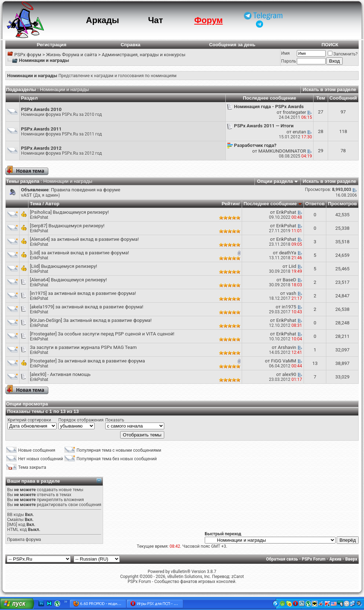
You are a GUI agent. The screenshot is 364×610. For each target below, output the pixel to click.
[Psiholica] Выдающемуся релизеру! (69, 212)
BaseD (289, 280)
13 (315, 363)
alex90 (289, 374)
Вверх (351, 559)
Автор (52, 204)
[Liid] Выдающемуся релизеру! (63, 266)
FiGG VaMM (283, 361)
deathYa (288, 253)
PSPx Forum (314, 559)
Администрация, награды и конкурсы (143, 55)
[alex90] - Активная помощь (60, 374)
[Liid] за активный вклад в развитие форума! (79, 253)
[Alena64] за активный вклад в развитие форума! (84, 239)
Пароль (289, 61)
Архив (335, 559)
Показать (115, 420)
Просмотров (342, 204)
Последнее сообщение (270, 204)
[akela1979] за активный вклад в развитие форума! (87, 307)
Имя (285, 53)
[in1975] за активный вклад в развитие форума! (83, 293)
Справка (130, 45)
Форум (208, 20)
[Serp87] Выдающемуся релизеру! (67, 226)
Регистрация (51, 45)
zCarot (238, 577)
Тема (36, 204)
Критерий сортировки (29, 420)
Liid (292, 266)
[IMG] (12, 525)
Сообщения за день (232, 45)
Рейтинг (231, 204)
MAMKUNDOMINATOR (282, 151)
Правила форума (24, 540)
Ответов (315, 204)
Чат (155, 20)
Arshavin (287, 347)
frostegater (294, 112)
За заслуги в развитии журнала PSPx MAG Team (83, 347)
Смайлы (15, 520)
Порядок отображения (81, 420)
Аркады (103, 20)
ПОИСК (330, 45)
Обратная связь (282, 559)
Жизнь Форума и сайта (71, 55)
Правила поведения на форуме (85, 190)
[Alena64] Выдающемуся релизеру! (68, 280)
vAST (26, 195)
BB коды (15, 515)
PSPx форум (28, 55)
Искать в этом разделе (330, 89)
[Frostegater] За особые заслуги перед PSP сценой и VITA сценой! (102, 334)
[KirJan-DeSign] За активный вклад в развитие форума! (91, 320)
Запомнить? (343, 54)
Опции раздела (275, 181)
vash (291, 293)
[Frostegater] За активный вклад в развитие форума (87, 361)
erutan (299, 132)
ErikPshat (39, 217)
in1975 (289, 307)
